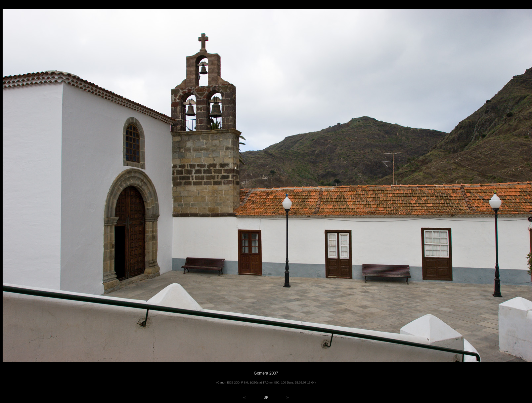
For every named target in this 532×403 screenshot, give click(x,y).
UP (266, 398)
